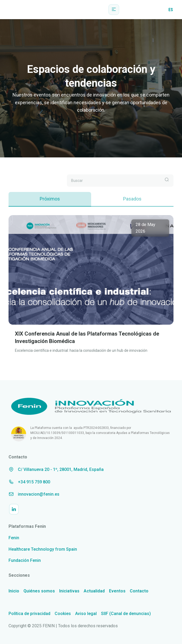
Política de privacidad (29, 614)
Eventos (117, 591)
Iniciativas (69, 591)
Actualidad (94, 591)
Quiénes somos (39, 591)
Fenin (14, 538)
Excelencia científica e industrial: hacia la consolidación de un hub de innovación (81, 350)
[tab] (50, 199)
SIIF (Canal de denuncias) (126, 614)
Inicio (14, 591)
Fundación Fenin (25, 560)
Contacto (139, 591)
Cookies (63, 614)
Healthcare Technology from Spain (43, 549)
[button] (114, 10)
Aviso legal (86, 614)
